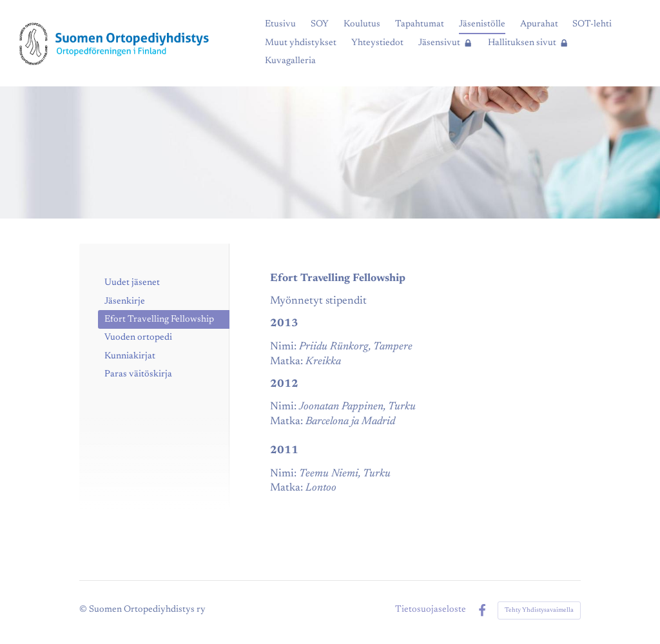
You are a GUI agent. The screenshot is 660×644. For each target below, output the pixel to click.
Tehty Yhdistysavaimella (539, 610)
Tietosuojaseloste (431, 610)
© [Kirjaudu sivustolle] (84, 610)
